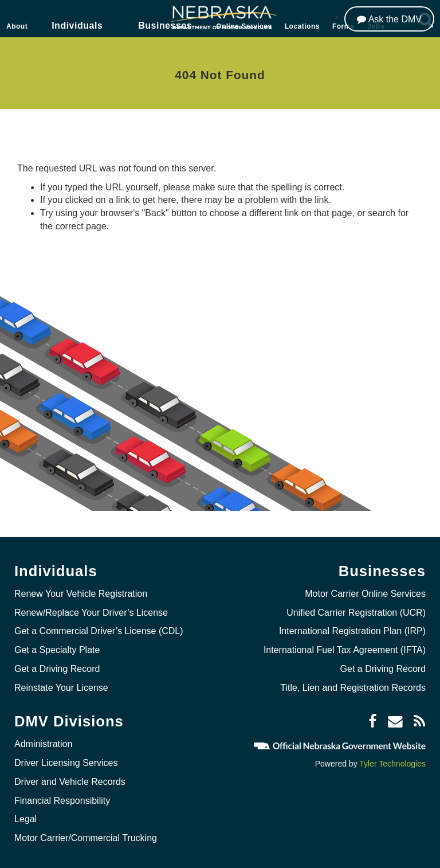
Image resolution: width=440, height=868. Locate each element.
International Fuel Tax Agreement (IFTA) (345, 650)
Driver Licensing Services (66, 763)
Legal (25, 819)
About (17, 26)
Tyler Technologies (392, 764)
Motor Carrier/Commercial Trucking (86, 838)
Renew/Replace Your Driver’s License (91, 613)
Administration (43, 744)
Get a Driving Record (57, 669)
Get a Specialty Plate (57, 650)
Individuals (77, 26)
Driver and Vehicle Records (70, 782)
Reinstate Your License (61, 688)
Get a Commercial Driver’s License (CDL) (99, 631)
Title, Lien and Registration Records (353, 688)
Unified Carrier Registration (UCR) (356, 613)
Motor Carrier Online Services (365, 594)
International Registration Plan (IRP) (352, 631)
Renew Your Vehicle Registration (81, 594)
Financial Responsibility (62, 801)
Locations (302, 26)
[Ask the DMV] (389, 19)
